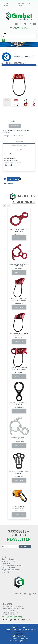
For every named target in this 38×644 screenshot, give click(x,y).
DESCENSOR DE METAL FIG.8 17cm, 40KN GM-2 (19, 438)
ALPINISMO (6, 63)
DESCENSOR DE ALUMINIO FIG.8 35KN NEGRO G (19, 403)
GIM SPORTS (17, 57)
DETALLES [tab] (19, 142)
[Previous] (33, 102)
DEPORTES (28, 57)
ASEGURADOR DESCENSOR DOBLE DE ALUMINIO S (19, 299)
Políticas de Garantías (19, 638)
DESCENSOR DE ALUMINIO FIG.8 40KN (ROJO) (19, 265)
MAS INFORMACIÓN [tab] (19, 146)
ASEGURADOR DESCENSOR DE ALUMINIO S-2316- (19, 334)
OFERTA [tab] (19, 150)
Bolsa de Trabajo (8, 568)
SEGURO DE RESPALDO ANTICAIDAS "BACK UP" (19, 507)
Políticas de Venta (19, 636)
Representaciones (9, 561)
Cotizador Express (7, 5)
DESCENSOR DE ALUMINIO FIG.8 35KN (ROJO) (19, 230)
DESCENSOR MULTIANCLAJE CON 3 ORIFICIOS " (19, 473)
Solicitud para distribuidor (12, 565)
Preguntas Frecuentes (11, 570)
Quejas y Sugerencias (19, 641)
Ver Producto (19, 238)
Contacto (5, 572)
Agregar (15, 126)
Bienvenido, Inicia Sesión (24, 5)
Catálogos (6, 563)
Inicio (4, 557)
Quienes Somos (8, 559)
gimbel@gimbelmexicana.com (16, 619)
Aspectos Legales (19, 627)
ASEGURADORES (19, 63)
